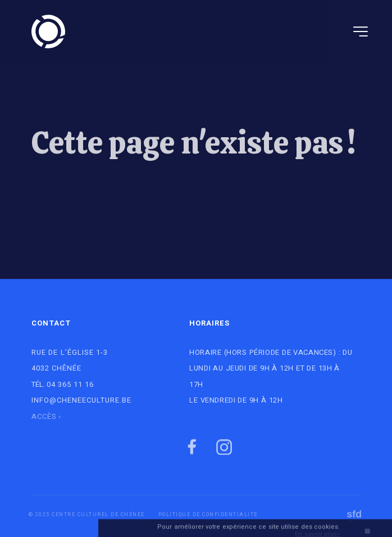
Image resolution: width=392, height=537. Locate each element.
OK (367, 533)
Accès (44, 416)
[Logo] (48, 31)
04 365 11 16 (70, 384)
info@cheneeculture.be (81, 400)
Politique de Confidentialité (208, 515)
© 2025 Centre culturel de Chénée (87, 515)
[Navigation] (361, 31)
